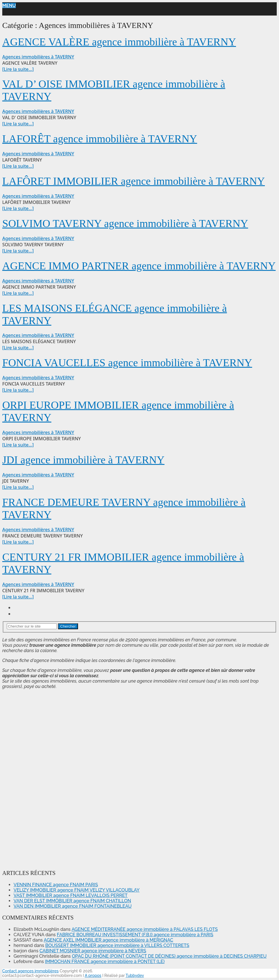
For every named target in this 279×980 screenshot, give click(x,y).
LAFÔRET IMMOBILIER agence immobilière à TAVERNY (134, 181)
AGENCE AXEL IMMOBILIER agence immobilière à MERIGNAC (109, 940)
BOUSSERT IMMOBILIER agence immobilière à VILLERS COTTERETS (117, 945)
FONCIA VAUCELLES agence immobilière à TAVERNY (127, 363)
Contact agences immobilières (30, 971)
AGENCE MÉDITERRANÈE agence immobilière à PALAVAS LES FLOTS (145, 929)
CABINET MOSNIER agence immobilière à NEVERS (93, 951)
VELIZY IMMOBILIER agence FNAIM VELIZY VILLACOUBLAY (77, 890)
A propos (93, 975)
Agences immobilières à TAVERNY (38, 57)
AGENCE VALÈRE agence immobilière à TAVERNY (119, 42)
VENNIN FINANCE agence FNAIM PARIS (56, 885)
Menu (9, 6)
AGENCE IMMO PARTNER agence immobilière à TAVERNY (139, 266)
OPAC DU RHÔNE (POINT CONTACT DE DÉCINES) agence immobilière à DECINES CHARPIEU (169, 956)
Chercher (68, 626)
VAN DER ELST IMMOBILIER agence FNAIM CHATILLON (72, 901)
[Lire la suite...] (18, 69)
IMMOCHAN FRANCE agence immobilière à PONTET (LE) (105, 962)
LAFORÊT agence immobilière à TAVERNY (100, 139)
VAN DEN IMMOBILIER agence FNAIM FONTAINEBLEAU (73, 906)
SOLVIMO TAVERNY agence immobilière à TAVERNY (125, 223)
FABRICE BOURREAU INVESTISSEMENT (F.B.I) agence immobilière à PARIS (135, 935)
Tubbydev (135, 975)
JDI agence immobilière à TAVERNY (83, 460)
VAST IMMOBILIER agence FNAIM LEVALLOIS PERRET (71, 895)
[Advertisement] (19, 778)
